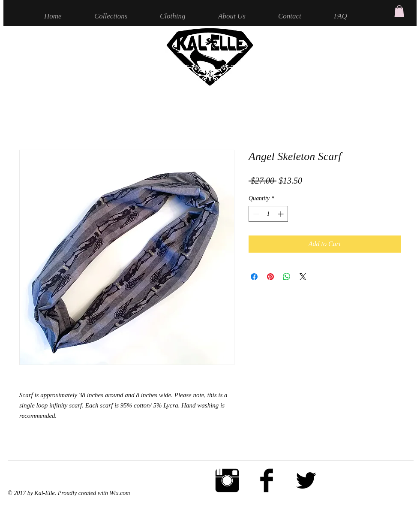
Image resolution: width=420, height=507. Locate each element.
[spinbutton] (268, 214)
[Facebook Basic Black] (267, 480)
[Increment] (281, 214)
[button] (399, 11)
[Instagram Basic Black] (227, 480)
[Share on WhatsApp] (287, 277)
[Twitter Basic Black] (306, 480)
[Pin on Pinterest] (270, 277)
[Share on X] (303, 277)
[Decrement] (255, 214)
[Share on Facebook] (254, 277)
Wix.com (120, 493)
